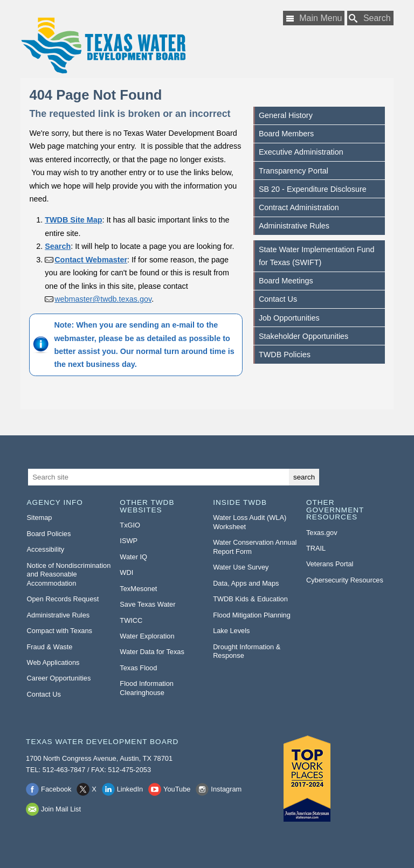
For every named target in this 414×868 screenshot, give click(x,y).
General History (286, 115)
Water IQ (133, 557)
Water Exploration (147, 636)
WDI (126, 572)
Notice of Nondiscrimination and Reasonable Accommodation (69, 574)
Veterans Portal (330, 564)
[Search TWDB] (370, 18)
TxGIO (130, 525)
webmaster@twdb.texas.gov (103, 299)
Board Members (286, 134)
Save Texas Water (147, 604)
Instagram (226, 789)
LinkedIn (130, 789)
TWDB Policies (285, 355)
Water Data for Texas (152, 652)
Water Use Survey (241, 567)
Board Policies (49, 534)
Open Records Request (63, 599)
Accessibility (46, 549)
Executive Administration (301, 152)
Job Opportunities (289, 318)
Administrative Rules (294, 226)
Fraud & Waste (50, 647)
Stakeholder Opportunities (303, 336)
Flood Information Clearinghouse (147, 688)
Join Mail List (61, 809)
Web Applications (53, 662)
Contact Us (278, 299)
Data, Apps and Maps (246, 583)
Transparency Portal (294, 171)
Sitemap (40, 518)
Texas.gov (322, 533)
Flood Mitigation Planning (252, 615)
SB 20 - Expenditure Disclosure (313, 189)
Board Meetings (286, 281)
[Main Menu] (314, 18)
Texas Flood (138, 668)
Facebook (56, 789)
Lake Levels (231, 631)
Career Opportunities (59, 678)
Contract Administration (299, 207)
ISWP (129, 541)
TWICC (131, 620)
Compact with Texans (60, 631)
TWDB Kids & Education (250, 599)
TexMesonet (138, 589)
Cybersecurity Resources (345, 580)
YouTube (177, 789)
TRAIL (316, 548)
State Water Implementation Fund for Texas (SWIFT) (317, 256)
